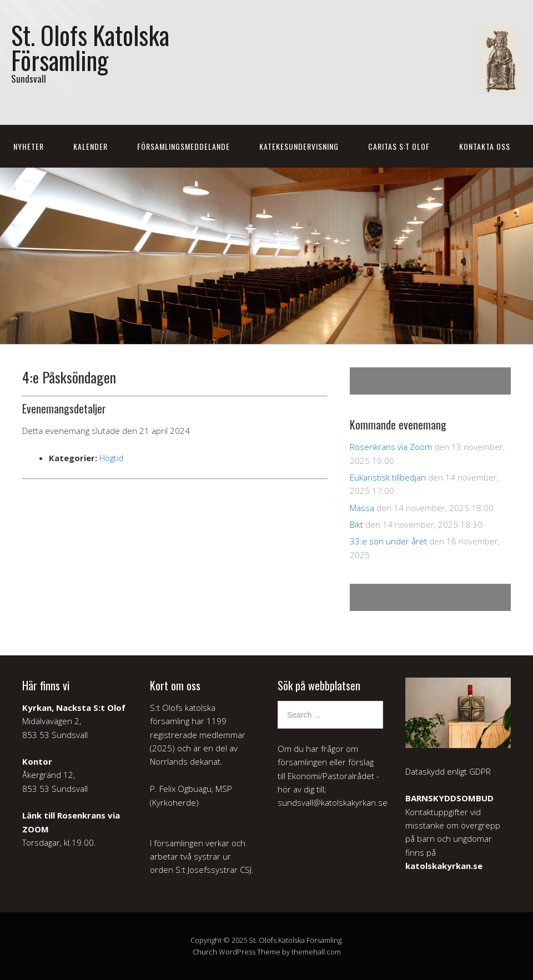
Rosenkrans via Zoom (391, 447)
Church (205, 952)
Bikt (356, 524)
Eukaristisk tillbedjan (388, 477)
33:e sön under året (388, 541)
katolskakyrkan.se (444, 866)
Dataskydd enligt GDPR (448, 771)
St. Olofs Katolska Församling (90, 47)
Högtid (111, 458)
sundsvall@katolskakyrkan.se (333, 802)
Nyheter (29, 146)
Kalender (90, 146)
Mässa (362, 508)
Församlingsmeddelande (183, 146)
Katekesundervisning (299, 146)
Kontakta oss (485, 146)
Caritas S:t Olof (399, 146)
